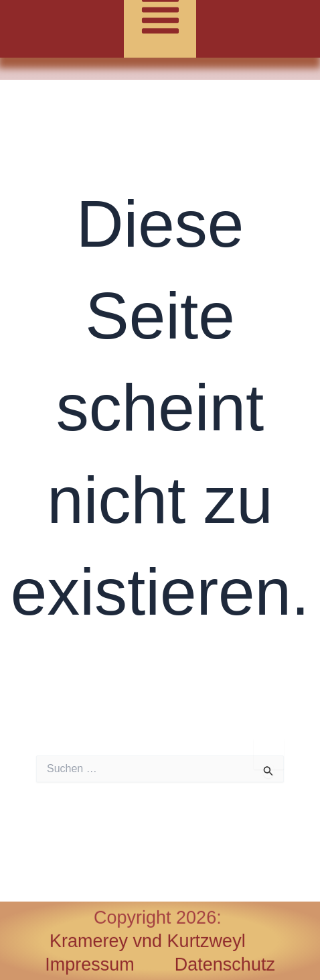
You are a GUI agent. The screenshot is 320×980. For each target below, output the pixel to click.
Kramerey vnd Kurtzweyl (148, 941)
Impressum (110, 965)
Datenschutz (225, 965)
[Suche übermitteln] (268, 771)
